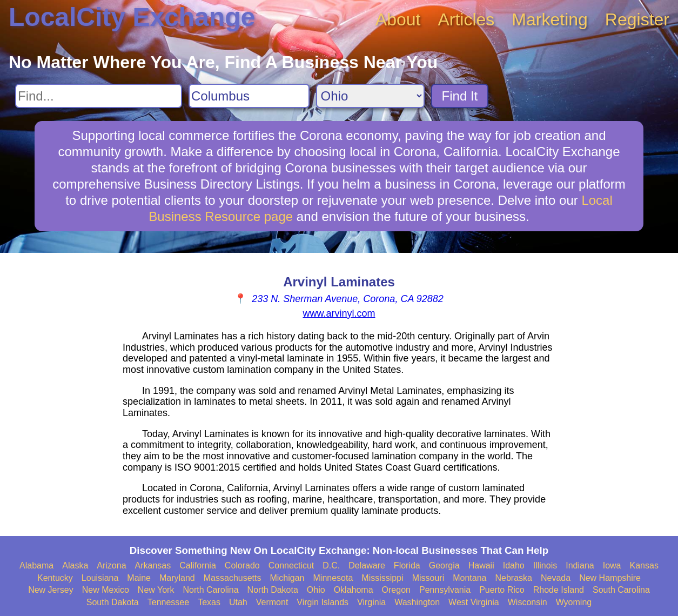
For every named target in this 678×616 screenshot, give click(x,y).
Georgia (444, 565)
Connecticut (291, 565)
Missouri (428, 578)
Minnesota (333, 578)
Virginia (371, 602)
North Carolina (210, 590)
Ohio (316, 590)
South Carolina (621, 590)
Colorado (242, 565)
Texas (209, 602)
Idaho (514, 565)
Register (637, 19)
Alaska (75, 565)
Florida (407, 565)
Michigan (287, 578)
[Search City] (249, 96)
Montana (469, 578)
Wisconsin (528, 602)
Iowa (612, 565)
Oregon (396, 590)
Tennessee (168, 602)
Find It (460, 96)
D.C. (331, 565)
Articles (466, 19)
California (198, 565)
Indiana (580, 565)
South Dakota (113, 602)
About (398, 19)
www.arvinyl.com (339, 313)
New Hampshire (610, 578)
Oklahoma (354, 590)
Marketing (550, 19)
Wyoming (574, 602)
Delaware (367, 565)
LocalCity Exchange (132, 17)
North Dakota (273, 590)
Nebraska (514, 578)
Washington (417, 602)
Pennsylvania (445, 590)
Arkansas (153, 565)
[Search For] (99, 96)
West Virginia (474, 602)
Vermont (272, 602)
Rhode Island (559, 590)
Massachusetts (233, 578)
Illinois (545, 565)
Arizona (111, 565)
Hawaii (481, 565)
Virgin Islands (323, 602)
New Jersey (51, 590)
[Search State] (370, 96)
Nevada (556, 578)
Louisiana (100, 578)
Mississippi (382, 578)
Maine (139, 578)
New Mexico (106, 590)
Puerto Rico (502, 590)
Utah (238, 602)
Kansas (644, 565)
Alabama (36, 565)
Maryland (177, 578)
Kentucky (55, 578)
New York (156, 590)
